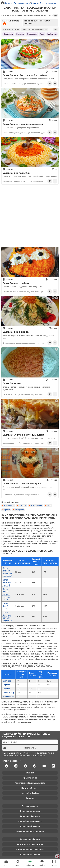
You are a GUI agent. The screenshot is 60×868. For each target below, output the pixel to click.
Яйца (42, 34)
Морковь (6, 685)
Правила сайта (30, 778)
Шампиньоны (8, 696)
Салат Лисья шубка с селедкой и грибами (25, 75)
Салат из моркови (11, 29)
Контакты (30, 798)
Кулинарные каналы (30, 854)
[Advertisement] (30, 216)
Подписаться (20, 748)
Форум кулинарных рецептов (30, 849)
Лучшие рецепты (30, 806)
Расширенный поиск (30, 839)
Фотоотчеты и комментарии (30, 844)
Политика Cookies (30, 788)
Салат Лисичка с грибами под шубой (22, 484)
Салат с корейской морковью (34, 29)
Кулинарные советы (30, 811)
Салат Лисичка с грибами (16, 283)
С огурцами (8, 34)
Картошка (7, 681)
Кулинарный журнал (30, 826)
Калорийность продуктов (30, 821)
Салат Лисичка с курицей (16, 332)
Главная (30, 773)
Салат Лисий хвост (13, 383)
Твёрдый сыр (8, 693)
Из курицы (19, 510)
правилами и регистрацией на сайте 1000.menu (23, 755)
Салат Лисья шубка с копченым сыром (23, 435)
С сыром (20, 34)
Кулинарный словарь (30, 816)
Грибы (50, 34)
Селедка (6, 689)
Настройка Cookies (30, 793)
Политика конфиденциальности (30, 783)
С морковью (32, 34)
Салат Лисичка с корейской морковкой (23, 124)
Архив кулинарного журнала (30, 831)
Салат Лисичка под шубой (16, 173)
